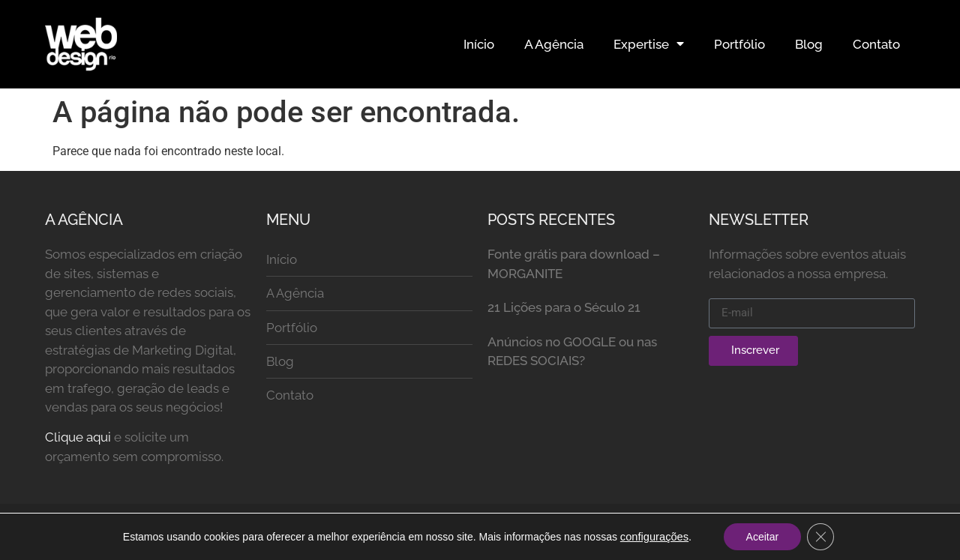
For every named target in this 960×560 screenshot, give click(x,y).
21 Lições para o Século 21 (564, 307)
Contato (876, 44)
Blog (809, 44)
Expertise (649, 44)
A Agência (554, 44)
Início (479, 44)
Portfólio (739, 44)
